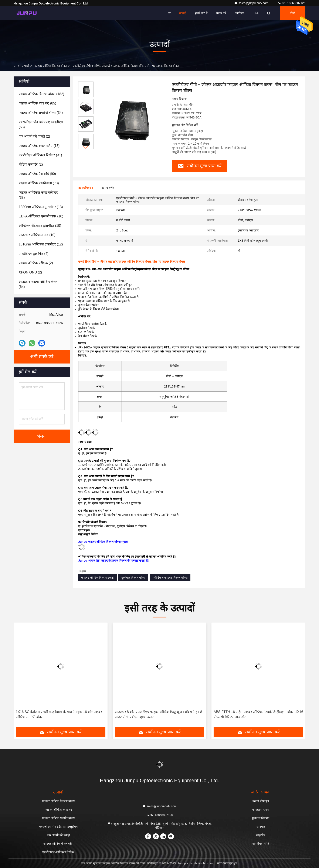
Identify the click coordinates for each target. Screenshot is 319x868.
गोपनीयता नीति (261, 844)
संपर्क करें (221, 13)
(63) (41, 125)
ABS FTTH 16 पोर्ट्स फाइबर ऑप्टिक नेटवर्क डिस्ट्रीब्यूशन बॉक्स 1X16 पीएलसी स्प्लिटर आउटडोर (258, 714)
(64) (38, 284)
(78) (39, 183)
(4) (34, 254)
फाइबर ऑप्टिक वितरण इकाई (97, 578)
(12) (41, 244)
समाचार (261, 827)
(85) (37, 103)
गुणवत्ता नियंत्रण (261, 818)
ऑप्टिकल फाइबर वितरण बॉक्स (170, 578)
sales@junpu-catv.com (252, 3)
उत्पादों (183, 13)
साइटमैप (261, 835)
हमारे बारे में (201, 13)
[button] (86, 147)
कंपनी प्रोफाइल (261, 801)
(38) (38, 195)
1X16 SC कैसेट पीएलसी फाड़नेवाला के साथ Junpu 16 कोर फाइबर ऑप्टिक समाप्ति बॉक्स (59, 714)
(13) (39, 146)
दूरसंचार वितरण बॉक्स (133, 578)
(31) (40, 155)
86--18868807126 (292, 3)
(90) (37, 174)
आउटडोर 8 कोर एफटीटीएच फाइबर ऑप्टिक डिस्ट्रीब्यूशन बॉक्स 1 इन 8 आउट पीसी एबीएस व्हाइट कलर (158, 714)
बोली (293, 13)
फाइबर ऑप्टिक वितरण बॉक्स (51, 66)
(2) (34, 136)
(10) (41, 216)
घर (169, 13)
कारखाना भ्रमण (261, 810)
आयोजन (240, 13)
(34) (41, 113)
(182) (41, 94)
